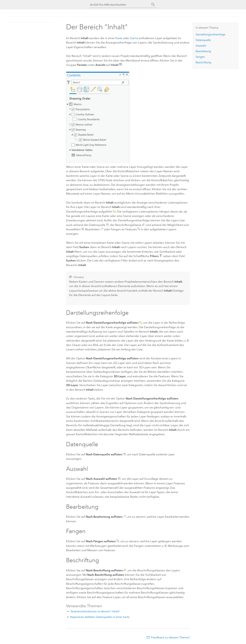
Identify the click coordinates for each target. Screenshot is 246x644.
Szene (134, 38)
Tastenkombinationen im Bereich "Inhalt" (95, 611)
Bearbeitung (203, 51)
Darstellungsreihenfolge (211, 34)
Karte (119, 38)
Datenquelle (203, 40)
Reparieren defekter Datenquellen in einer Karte (100, 617)
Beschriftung (203, 62)
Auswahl (201, 46)
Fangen (200, 57)
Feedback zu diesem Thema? (170, 637)
